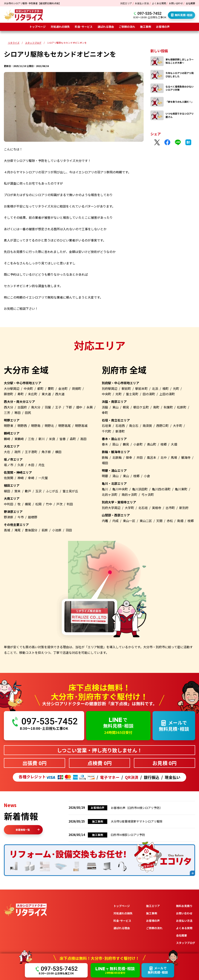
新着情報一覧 (28, 830)
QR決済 (132, 777)
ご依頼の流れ (127, 27)
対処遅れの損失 (60, 27)
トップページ (38, 27)
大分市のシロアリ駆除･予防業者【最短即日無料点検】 (32, 3)
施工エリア (153, 906)
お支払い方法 (142, 3)
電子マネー (110, 777)
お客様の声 (163, 27)
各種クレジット (57, 777)
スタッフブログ (186, 943)
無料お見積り (184, 906)
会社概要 (190, 3)
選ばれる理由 (106, 27)
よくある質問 (159, 3)
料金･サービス (84, 27)
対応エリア (126, 3)
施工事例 (146, 27)
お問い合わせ (176, 3)
